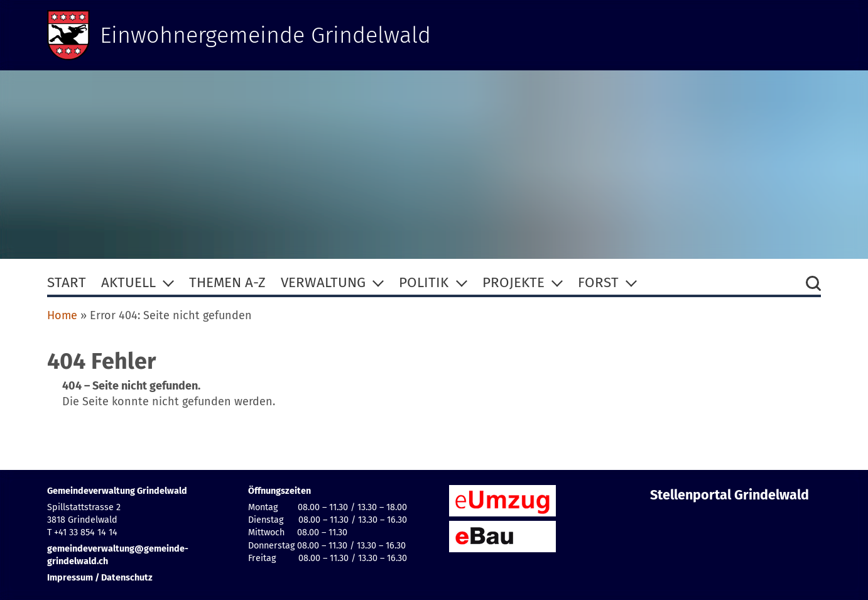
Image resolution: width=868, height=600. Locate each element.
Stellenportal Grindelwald (730, 495)
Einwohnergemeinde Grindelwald (265, 35)
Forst (598, 282)
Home (62, 315)
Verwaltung (323, 282)
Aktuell (128, 282)
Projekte (513, 282)
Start (67, 282)
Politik (424, 282)
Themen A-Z (227, 282)
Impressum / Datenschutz (100, 578)
